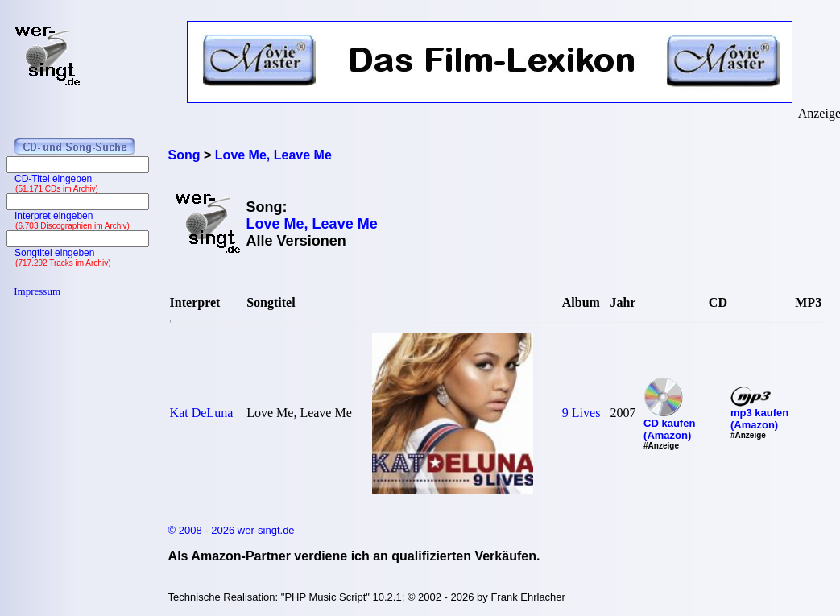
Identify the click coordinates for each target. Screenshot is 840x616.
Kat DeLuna (202, 413)
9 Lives (581, 413)
